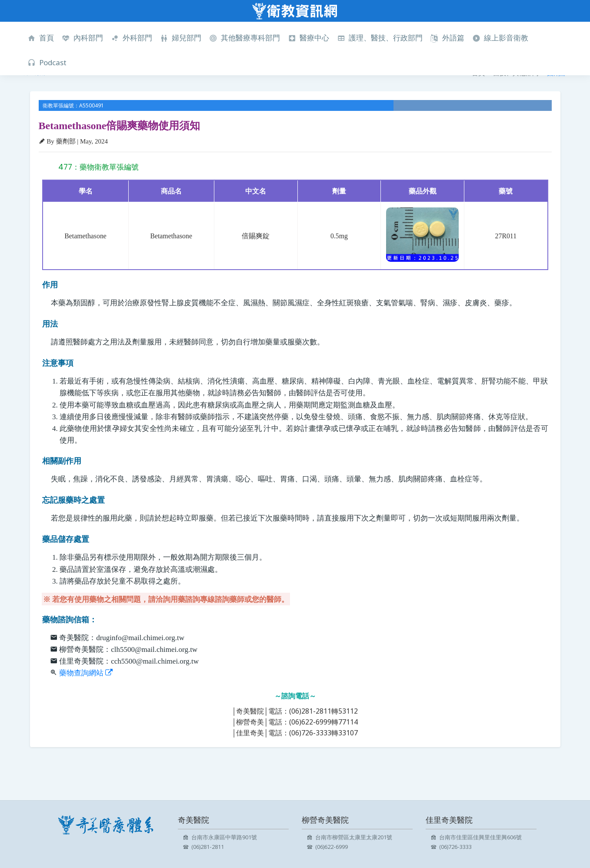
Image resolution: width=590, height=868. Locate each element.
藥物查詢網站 (86, 673)
